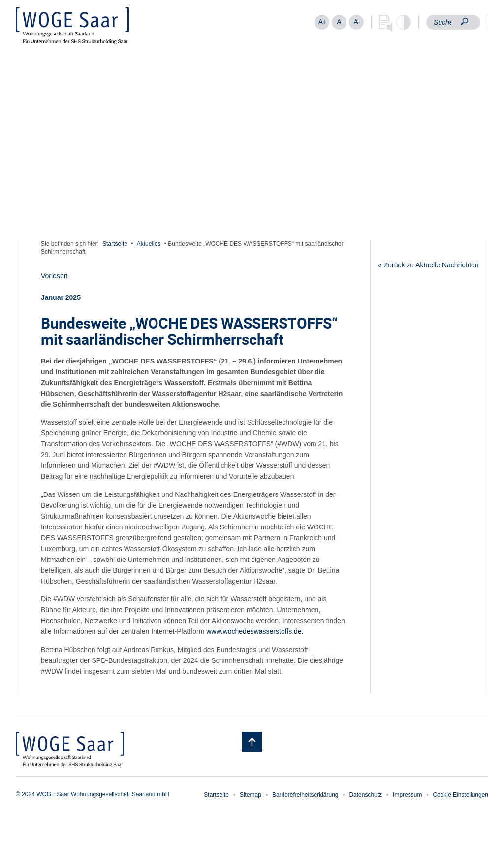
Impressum (407, 795)
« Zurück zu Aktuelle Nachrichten (428, 265)
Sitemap (251, 795)
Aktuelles (149, 244)
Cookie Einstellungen (460, 795)
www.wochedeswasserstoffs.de (254, 631)
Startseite (115, 244)
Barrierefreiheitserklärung (305, 795)
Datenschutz (365, 795)
